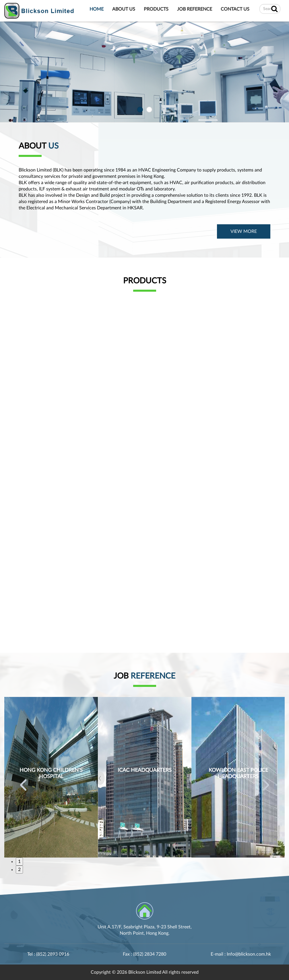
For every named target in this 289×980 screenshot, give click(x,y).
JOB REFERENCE (195, 9)
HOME (97, 9)
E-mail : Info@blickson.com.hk (241, 954)
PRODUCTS (156, 9)
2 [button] (19, 870)
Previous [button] (23, 785)
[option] (51, 777)
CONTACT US (235, 9)
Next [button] (266, 785)
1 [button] (19, 862)
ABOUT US (124, 9)
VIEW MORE (244, 231)
